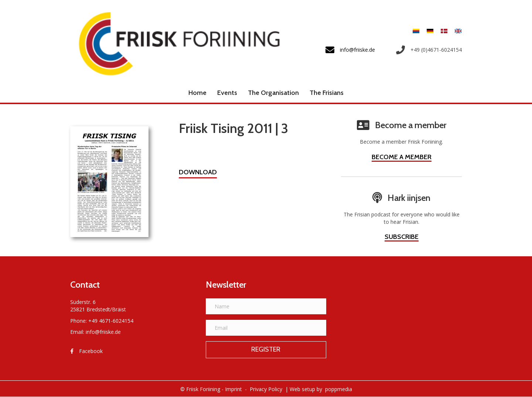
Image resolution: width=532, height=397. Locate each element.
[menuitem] (416, 31)
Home (197, 93)
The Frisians (327, 93)
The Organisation (273, 93)
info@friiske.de (103, 332)
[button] (198, 173)
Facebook (91, 351)
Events (227, 93)
